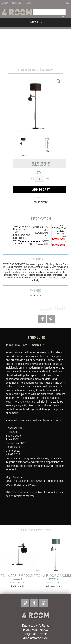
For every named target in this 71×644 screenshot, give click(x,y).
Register (18, 3)
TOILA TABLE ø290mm (18, 576)
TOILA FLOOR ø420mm (53, 576)
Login (5, 3)
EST (68, 3)
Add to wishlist (41, 202)
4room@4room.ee (35, 638)
